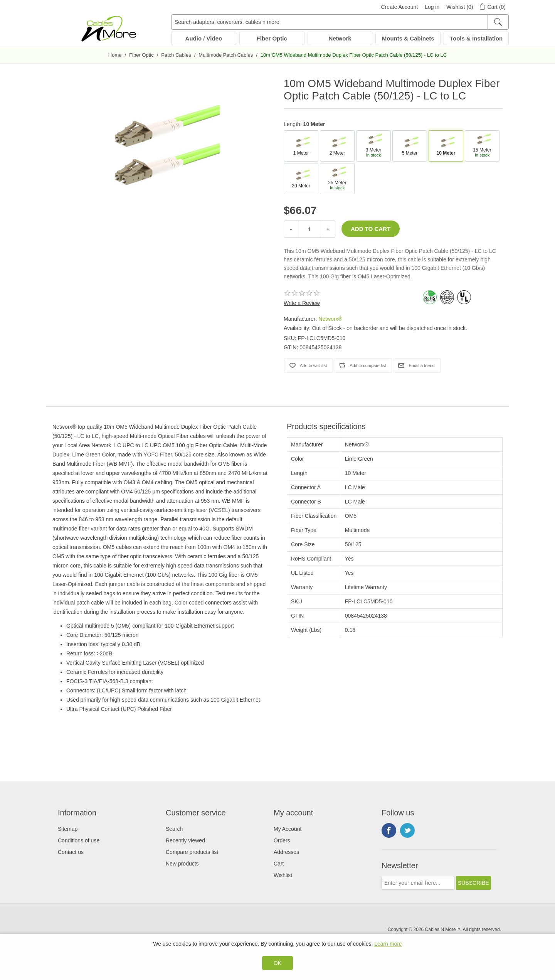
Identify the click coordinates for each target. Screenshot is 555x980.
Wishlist (283, 875)
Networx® (330, 319)
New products (182, 864)
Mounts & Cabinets (408, 38)
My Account (288, 829)
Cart (279, 864)
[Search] (498, 22)
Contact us (71, 852)
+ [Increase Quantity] (328, 229)
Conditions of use (79, 840)
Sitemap (68, 829)
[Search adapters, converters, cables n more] (340, 22)
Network (340, 38)
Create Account (399, 7)
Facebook (389, 830)
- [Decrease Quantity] (291, 229)
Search (174, 829)
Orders (282, 840)
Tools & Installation (476, 38)
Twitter (407, 830)
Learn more (388, 944)
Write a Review (302, 303)
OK (277, 963)
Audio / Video (204, 38)
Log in (432, 7)
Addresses (286, 852)
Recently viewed (185, 840)
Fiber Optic (272, 38)
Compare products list (192, 852)
